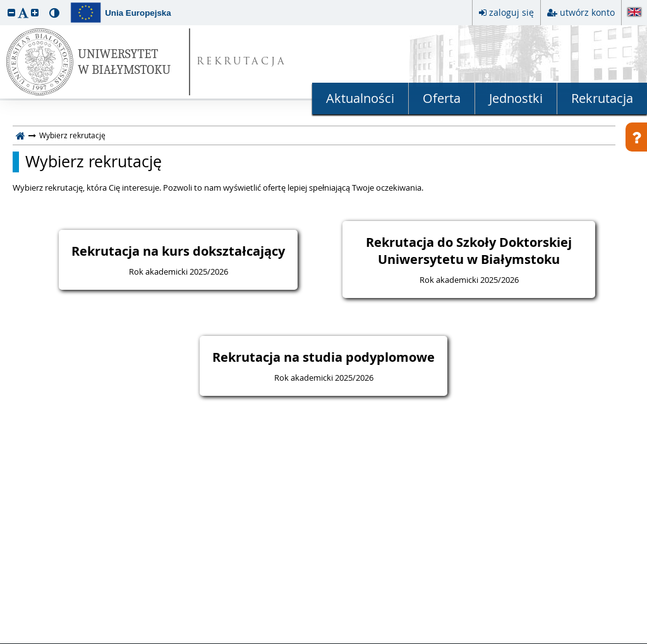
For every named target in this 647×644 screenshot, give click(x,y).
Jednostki (516, 98)
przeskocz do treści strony (3, 3)
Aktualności (360, 98)
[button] (11, 12)
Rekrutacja (602, 98)
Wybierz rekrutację (94, 162)
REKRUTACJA (242, 62)
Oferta (442, 98)
